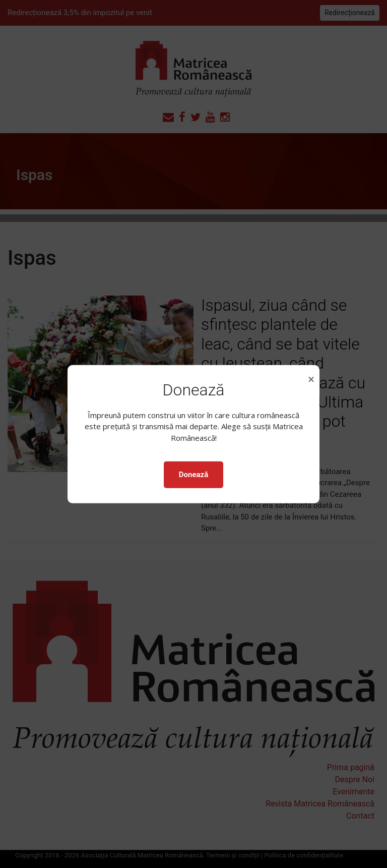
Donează (193, 475)
